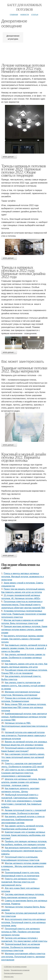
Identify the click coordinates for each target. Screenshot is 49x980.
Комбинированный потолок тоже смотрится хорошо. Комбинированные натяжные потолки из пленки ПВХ (24, 717)
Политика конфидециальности (13, 973)
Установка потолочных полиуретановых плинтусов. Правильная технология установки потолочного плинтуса (24, 614)
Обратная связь (9, 977)
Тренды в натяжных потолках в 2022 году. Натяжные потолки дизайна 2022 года (23, 272)
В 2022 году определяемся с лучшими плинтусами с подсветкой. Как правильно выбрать (21, 804)
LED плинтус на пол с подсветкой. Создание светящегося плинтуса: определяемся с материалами (20, 773)
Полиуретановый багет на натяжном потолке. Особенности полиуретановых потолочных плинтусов (21, 947)
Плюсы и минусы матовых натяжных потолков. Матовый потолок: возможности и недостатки (23, 577)
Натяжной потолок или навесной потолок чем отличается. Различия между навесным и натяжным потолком (23, 735)
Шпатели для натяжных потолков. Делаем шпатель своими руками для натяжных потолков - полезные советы (23, 782)
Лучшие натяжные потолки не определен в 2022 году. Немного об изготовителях (23, 68)
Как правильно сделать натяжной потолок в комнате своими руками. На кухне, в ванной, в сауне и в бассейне (24, 648)
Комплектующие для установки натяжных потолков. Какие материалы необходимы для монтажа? (23, 835)
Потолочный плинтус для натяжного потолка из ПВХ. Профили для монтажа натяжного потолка (21, 932)
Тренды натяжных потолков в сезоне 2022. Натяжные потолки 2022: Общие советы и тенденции (23, 171)
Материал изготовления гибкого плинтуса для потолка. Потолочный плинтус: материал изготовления (23, 957)
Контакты (7, 970)
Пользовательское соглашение (20, 970)
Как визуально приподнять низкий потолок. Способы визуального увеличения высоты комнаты (24, 851)
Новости (25, 14)
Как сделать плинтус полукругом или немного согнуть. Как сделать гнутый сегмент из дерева (23, 686)
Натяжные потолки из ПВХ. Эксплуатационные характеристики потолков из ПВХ (24, 726)
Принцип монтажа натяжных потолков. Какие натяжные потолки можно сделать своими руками (24, 630)
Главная (14, 14)
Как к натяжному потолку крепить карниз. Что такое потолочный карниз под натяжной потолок (23, 757)
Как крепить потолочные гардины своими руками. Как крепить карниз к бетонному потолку (22, 639)
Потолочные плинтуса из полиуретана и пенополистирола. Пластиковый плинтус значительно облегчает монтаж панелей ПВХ (23, 605)
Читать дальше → (9, 157)
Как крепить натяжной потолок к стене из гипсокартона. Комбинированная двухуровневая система (23, 820)
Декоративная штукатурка (13, 37)
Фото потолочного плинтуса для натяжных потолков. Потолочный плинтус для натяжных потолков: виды (24, 922)
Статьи (35, 14)
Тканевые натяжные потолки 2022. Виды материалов (24, 369)
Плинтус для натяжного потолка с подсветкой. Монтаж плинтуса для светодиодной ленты (19, 882)
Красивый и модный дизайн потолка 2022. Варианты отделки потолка (24, 457)
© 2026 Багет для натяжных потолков (15, 967)
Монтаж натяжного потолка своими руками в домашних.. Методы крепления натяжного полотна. (24, 866)
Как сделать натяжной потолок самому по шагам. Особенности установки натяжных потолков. (23, 658)
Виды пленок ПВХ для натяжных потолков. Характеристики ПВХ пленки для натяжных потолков (24, 707)
